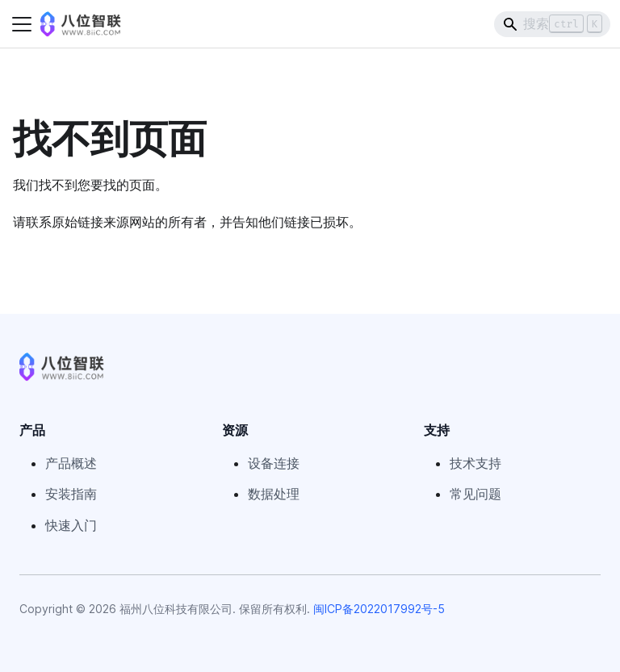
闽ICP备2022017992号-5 (379, 609)
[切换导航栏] (22, 24)
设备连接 (274, 463)
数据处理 (274, 494)
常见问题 (475, 494)
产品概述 (71, 463)
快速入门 (71, 525)
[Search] (552, 24)
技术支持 (475, 463)
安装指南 (71, 494)
